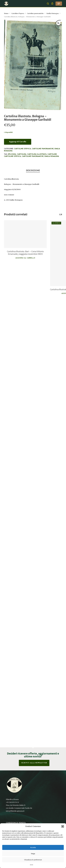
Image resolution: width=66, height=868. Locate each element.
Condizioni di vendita (16, 823)
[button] (63, 826)
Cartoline (52, 154)
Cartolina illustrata (37, 154)
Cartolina (22, 154)
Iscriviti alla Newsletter (34, 763)
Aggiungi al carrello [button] (25, 258)
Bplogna (12, 154)
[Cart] (52, 4)
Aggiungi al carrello (18, 142)
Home (6, 13)
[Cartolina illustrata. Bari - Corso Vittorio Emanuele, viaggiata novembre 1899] (25, 234)
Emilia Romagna (53, 13)
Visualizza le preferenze (33, 860)
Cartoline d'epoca (18, 13)
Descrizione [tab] (33, 171)
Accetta (33, 847)
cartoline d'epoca (12, 156)
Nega (33, 854)
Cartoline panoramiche (35, 13)
